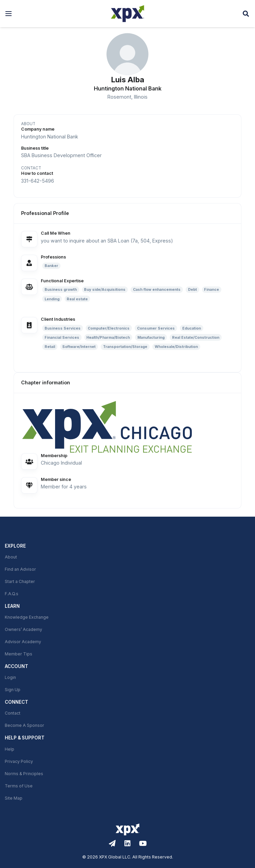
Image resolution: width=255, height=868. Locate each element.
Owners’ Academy (23, 630)
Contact (13, 713)
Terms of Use (19, 786)
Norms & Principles (24, 774)
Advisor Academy (23, 642)
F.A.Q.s (12, 594)
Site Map (14, 798)
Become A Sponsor (24, 725)
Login (10, 678)
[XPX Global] (128, 14)
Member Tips (19, 654)
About (11, 557)
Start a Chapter (20, 582)
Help (10, 749)
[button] (8, 14)
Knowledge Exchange (27, 617)
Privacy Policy (19, 762)
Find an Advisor (20, 569)
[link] (128, 427)
